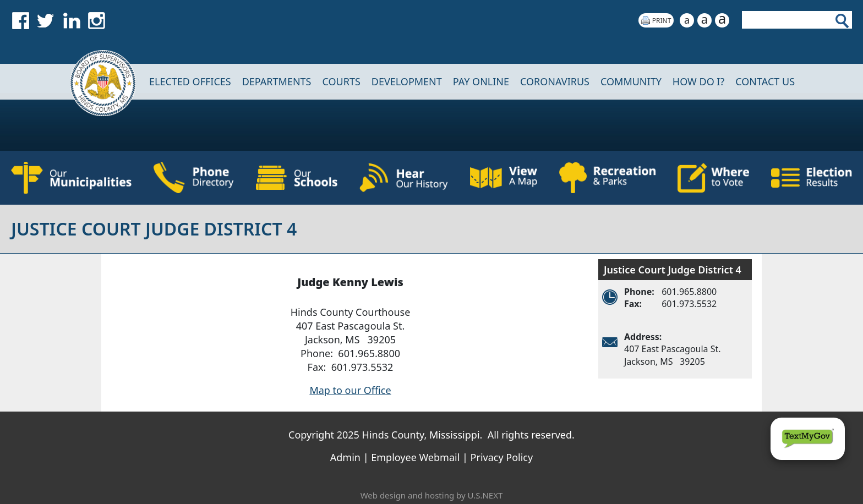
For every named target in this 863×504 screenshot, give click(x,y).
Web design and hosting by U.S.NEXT (432, 495)
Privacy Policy (502, 457)
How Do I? (698, 81)
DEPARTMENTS (277, 81)
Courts (341, 81)
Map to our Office (350, 390)
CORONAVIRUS (555, 81)
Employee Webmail (415, 457)
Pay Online (481, 81)
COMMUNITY (631, 81)
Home (96, 82)
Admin (345, 457)
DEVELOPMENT (407, 81)
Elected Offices (190, 81)
